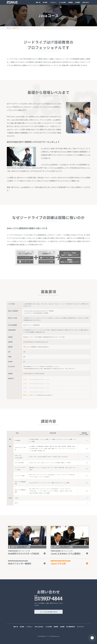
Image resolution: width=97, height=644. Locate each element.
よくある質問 (62, 2)
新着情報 (70, 2)
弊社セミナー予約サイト (29, 395)
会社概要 (78, 2)
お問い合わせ (86, 2)
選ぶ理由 (45, 2)
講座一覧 (38, 2)
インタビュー (53, 2)
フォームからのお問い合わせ (49, 612)
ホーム (8, 28)
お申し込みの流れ (39, 627)
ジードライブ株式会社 (12, 2)
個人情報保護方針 (71, 627)
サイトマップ (80, 627)
